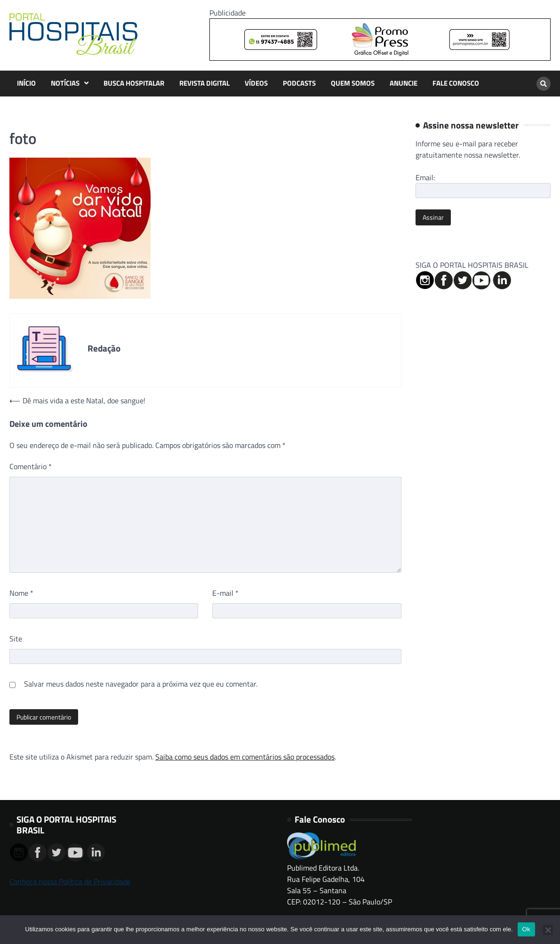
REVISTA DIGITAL (204, 83)
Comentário (31, 466)
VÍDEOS (256, 83)
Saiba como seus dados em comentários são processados (245, 757)
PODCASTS (299, 83)
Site (16, 639)
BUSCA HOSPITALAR (134, 83)
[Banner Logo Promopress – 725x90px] (380, 58)
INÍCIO (26, 83)
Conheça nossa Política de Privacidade (70, 881)
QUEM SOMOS (353, 83)
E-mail (225, 593)
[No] (548, 930)
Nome (21, 593)
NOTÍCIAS (65, 83)
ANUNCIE (404, 83)
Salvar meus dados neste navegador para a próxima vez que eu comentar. (141, 684)
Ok (526, 929)
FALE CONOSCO (456, 83)
